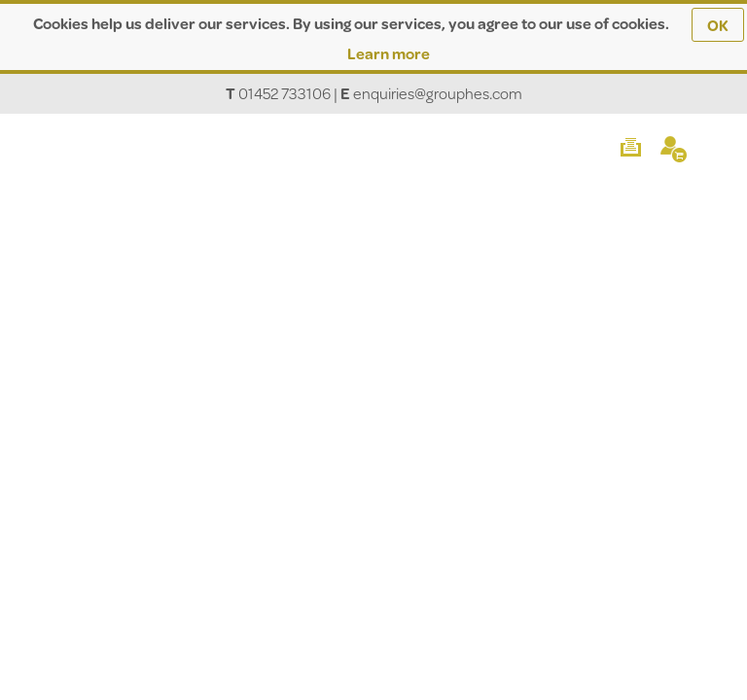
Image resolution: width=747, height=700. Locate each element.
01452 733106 (285, 93)
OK (718, 25)
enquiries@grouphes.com (438, 93)
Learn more (389, 53)
